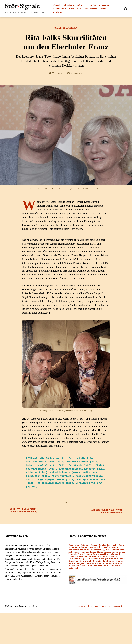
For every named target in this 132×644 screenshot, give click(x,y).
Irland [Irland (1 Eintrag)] (93, 553)
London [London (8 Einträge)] (88, 555)
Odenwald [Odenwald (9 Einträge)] (73, 560)
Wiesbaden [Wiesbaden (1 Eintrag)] (92, 567)
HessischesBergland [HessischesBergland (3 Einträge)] (99, 551)
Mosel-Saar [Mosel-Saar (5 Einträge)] (82, 558)
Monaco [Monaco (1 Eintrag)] (72, 558)
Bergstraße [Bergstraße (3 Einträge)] (112, 546)
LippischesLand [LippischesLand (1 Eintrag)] (76, 555)
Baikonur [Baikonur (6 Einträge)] (85, 546)
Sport (79, 9)
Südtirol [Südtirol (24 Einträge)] (72, 564)
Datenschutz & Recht (94, 607)
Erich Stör (60, 74)
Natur (71, 9)
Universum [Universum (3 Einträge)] (91, 564)
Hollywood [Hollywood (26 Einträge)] (74, 553)
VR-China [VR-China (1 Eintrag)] (118, 564)
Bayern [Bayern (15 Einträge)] (94, 546)
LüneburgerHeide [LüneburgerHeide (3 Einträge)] (101, 555)
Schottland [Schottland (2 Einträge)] (74, 562)
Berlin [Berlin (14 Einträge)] (121, 546)
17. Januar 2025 (77, 74)
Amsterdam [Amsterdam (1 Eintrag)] (74, 546)
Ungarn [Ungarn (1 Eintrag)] (81, 564)
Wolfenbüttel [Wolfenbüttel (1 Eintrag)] (104, 567)
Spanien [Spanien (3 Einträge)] (119, 562)
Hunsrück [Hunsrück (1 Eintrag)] (84, 553)
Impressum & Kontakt (117, 607)
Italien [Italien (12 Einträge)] (100, 553)
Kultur (80, 5)
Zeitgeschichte (91, 9)
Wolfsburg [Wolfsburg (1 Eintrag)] (116, 567)
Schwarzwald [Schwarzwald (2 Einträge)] (86, 562)
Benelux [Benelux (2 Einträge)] (102, 546)
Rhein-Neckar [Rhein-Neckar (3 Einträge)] (91, 560)
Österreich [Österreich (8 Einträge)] (73, 569)
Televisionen (69, 5)
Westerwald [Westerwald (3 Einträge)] (74, 567)
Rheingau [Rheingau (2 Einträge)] (103, 560)
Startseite (77, 607)
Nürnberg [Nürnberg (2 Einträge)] (113, 558)
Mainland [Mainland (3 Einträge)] (115, 555)
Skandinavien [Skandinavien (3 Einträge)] (108, 562)
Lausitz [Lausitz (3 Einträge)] (108, 553)
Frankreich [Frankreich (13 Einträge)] (74, 551)
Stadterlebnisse (59, 9)
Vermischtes (58, 12)
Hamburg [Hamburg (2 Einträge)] (85, 551)
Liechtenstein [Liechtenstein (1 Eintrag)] (119, 553)
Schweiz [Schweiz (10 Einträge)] (97, 562)
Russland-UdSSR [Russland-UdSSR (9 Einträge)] (117, 560)
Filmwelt (56, 5)
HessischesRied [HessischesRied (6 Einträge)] (117, 551)
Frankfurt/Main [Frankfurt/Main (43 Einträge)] (110, 548)
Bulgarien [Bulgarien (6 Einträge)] (83, 548)
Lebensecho (91, 5)
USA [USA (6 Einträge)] (99, 564)
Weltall (103, 9)
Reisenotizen (104, 5)
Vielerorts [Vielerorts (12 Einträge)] (107, 564)
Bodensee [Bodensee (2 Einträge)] (73, 548)
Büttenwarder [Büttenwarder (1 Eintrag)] (95, 548)
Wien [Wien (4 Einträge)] (83, 567)
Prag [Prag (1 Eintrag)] (81, 560)
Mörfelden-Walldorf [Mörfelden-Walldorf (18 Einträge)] (98, 558)
